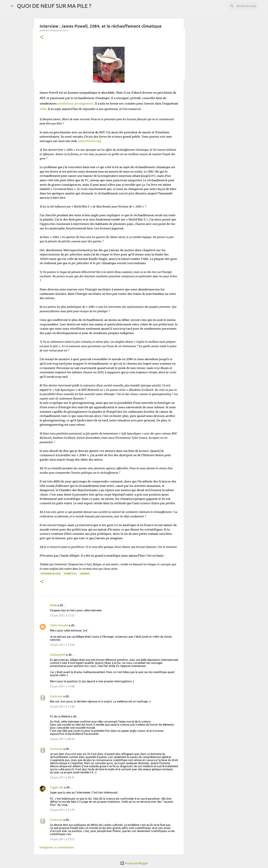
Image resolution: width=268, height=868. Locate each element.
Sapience (85, 574)
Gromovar (56, 696)
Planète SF (70, 574)
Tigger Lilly (57, 787)
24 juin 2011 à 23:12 (62, 839)
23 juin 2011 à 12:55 (62, 615)
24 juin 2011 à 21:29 (62, 810)
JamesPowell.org (89, 141)
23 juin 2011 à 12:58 (62, 645)
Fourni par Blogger (134, 863)
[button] (42, 37)
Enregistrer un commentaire (57, 847)
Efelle (53, 605)
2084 (43, 109)
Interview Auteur (51, 574)
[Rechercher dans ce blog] (240, 6)
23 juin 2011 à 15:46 (62, 707)
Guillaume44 (58, 655)
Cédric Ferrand (59, 625)
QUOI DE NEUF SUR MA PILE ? (54, 6)
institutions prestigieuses (75, 104)
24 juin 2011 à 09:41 (62, 777)
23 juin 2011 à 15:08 (62, 686)
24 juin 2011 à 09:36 (62, 739)
